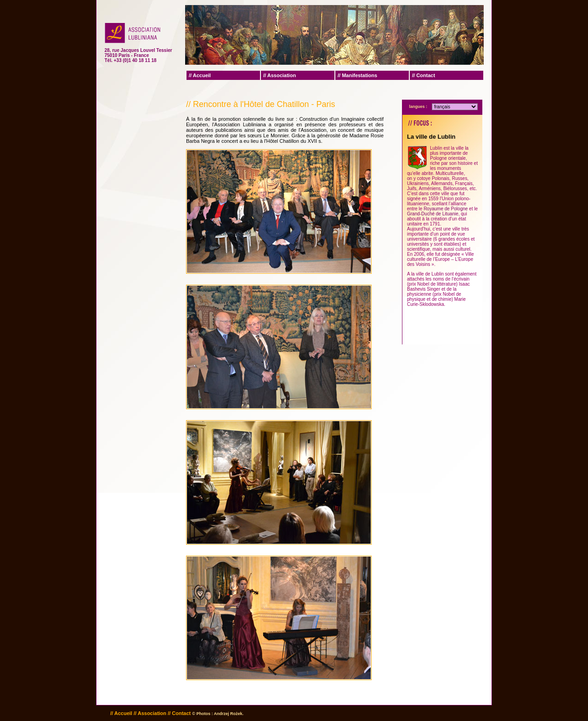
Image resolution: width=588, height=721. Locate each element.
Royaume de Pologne (446, 209)
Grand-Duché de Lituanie (433, 214)
